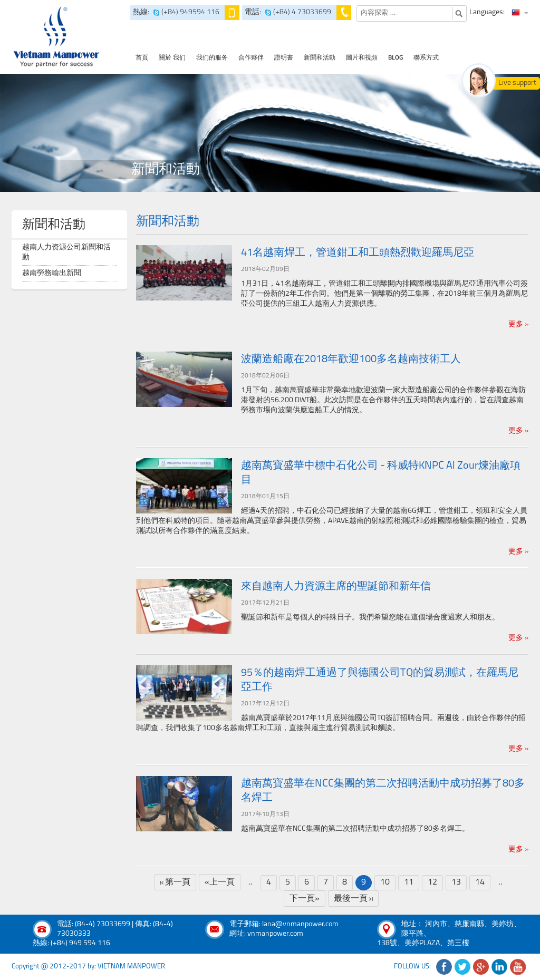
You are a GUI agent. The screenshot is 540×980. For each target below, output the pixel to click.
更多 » (518, 324)
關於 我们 (172, 58)
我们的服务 (212, 58)
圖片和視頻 (362, 58)
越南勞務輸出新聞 (52, 273)
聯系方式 (426, 58)
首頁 (142, 58)
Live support (517, 83)
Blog (396, 58)
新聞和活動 (320, 58)
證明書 (284, 58)
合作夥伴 (251, 58)
